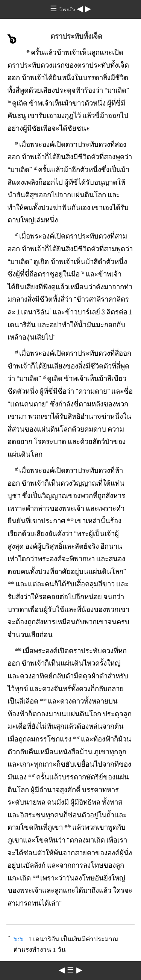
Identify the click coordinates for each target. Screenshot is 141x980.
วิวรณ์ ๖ (68, 10)
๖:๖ (19, 939)
